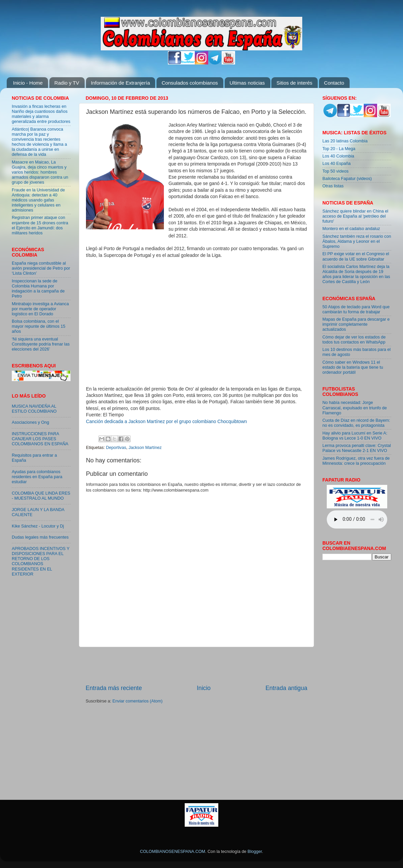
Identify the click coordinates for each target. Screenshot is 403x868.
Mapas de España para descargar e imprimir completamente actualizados (356, 324)
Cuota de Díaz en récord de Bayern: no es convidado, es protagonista (356, 423)
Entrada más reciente (114, 688)
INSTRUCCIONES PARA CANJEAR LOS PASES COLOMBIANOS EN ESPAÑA (40, 439)
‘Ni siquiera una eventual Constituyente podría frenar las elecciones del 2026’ (41, 344)
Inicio (204, 688)
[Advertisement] (196, 666)
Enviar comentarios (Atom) (138, 701)
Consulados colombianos (190, 83)
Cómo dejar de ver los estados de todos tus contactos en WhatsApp (354, 340)
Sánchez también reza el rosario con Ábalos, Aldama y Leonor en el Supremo (357, 241)
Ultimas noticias (247, 83)
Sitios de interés (294, 83)
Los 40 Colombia (338, 156)
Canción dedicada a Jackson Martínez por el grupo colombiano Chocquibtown (166, 421)
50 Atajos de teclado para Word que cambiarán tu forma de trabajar (356, 309)
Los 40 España (337, 164)
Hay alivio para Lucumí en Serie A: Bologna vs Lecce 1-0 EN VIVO (355, 436)
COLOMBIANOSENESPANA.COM (173, 852)
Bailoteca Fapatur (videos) (347, 179)
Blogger (255, 852)
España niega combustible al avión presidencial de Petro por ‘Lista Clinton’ (41, 268)
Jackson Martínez (145, 448)
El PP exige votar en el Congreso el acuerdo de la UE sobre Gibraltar (356, 256)
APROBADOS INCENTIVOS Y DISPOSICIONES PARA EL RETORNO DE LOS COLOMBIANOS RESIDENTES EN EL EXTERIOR (41, 561)
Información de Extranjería (121, 83)
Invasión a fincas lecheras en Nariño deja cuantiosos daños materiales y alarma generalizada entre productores (41, 114)
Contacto (334, 83)
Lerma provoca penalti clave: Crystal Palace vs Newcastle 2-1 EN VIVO (357, 448)
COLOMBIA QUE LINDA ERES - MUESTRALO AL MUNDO (41, 496)
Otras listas (333, 186)
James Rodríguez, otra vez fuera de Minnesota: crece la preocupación (356, 461)
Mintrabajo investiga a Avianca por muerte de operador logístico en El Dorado (40, 309)
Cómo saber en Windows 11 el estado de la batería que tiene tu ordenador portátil (353, 367)
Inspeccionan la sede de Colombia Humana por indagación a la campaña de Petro (38, 289)
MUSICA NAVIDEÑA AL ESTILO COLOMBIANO (34, 409)
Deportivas (116, 448)
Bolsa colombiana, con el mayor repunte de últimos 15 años (39, 326)
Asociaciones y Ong (30, 422)
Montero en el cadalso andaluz (351, 229)
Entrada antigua (286, 688)
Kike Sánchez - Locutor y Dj (38, 526)
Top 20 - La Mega (339, 149)
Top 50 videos (335, 171)
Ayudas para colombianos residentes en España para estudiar (37, 477)
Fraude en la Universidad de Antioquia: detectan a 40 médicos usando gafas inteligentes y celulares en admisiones (38, 200)
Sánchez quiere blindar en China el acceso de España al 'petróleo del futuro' (355, 216)
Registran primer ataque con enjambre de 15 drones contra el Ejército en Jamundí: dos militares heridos (40, 225)
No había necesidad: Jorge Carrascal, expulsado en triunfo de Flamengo (355, 408)
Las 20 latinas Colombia (345, 141)
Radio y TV (67, 83)
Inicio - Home (28, 83)
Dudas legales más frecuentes (40, 537)
